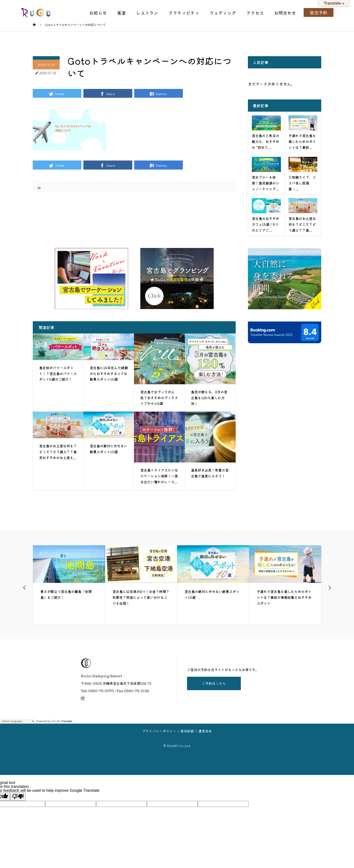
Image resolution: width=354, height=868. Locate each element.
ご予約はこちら (214, 683)
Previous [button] (24, 588)
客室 (122, 13)
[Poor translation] (18, 797)
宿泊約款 (187, 731)
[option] (69, 585)
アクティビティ (184, 13)
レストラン (147, 13)
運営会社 (205, 731)
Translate (62, 721)
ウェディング (223, 13)
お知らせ (98, 13)
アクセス (255, 13)
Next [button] (330, 588)
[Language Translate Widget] (17, 721)
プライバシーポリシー (159, 731)
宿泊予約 (319, 12)
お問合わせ (285, 13)
